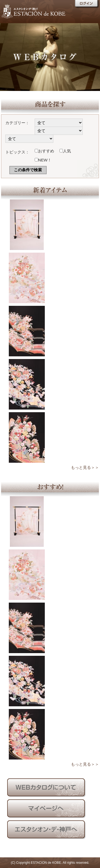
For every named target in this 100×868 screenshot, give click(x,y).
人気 (65, 151)
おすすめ (44, 151)
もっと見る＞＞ (85, 467)
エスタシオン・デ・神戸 (45, 11)
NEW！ (43, 160)
